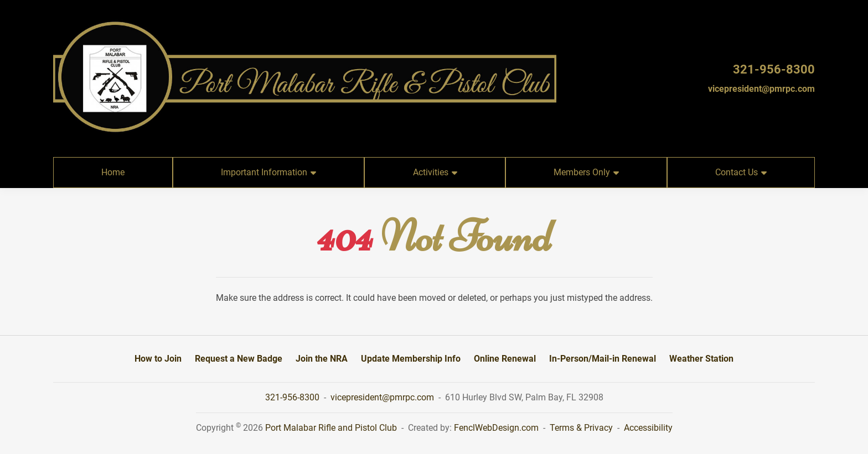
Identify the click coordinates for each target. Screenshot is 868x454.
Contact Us (741, 172)
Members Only (586, 172)
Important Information (268, 172)
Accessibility (648, 428)
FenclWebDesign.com (496, 428)
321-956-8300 (774, 69)
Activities (435, 172)
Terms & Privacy (581, 428)
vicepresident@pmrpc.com (761, 89)
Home (113, 172)
